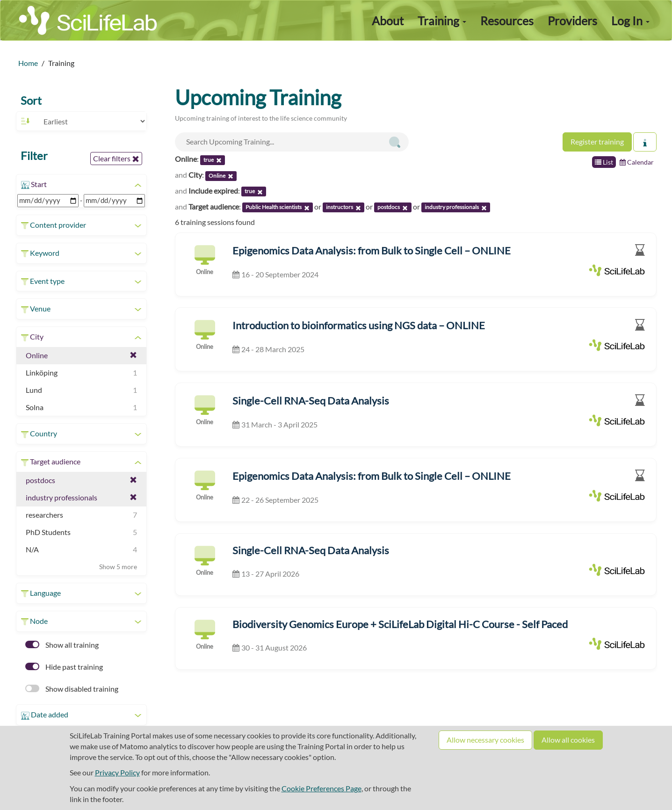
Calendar (637, 162)
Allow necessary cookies (485, 740)
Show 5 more (118, 567)
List (604, 162)
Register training (597, 141)
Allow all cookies (568, 740)
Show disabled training (72, 689)
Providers (572, 21)
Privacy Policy (117, 772)
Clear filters (116, 159)
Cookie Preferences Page (322, 788)
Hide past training (64, 667)
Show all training (62, 645)
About (388, 21)
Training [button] (442, 21)
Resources (507, 21)
